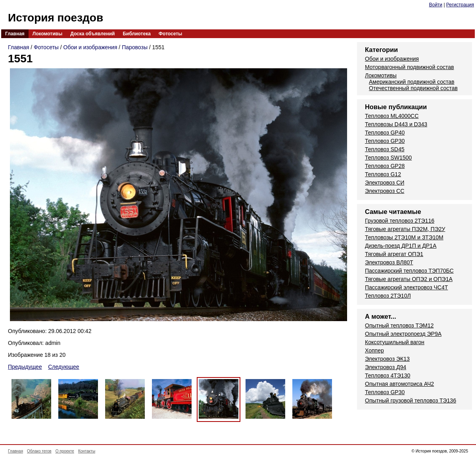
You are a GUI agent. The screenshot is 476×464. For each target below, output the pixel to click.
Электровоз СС (385, 191)
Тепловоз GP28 (385, 166)
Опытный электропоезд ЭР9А (403, 334)
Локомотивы (47, 34)
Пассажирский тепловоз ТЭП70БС (409, 271)
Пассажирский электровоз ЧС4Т (406, 287)
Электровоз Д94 (386, 367)
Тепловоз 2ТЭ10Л (388, 296)
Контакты (87, 451)
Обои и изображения (90, 47)
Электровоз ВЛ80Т (389, 262)
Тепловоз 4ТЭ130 (388, 375)
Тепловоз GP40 (385, 133)
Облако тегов (39, 451)
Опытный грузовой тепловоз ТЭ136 (411, 400)
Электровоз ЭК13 (387, 359)
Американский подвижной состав (412, 82)
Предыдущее (25, 367)
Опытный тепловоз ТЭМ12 (399, 325)
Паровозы (135, 47)
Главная (15, 34)
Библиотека (136, 34)
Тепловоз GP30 (385, 141)
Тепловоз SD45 (385, 149)
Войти (436, 5)
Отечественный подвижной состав (413, 88)
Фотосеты (170, 34)
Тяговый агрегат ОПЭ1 (394, 254)
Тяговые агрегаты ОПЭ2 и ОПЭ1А (409, 279)
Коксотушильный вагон (395, 342)
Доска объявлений (92, 34)
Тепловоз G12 (383, 174)
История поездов (56, 18)
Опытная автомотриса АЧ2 (399, 384)
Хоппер (374, 350)
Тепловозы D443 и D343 (396, 124)
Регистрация (460, 5)
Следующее (63, 367)
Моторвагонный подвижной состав (410, 67)
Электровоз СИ (385, 183)
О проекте (65, 451)
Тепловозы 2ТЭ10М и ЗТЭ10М (404, 237)
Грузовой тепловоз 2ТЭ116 (400, 221)
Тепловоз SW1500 (388, 158)
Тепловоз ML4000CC (392, 116)
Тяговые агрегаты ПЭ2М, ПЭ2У (405, 229)
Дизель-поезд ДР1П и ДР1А (401, 246)
